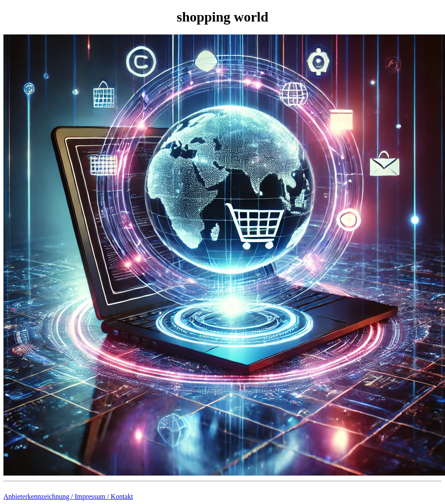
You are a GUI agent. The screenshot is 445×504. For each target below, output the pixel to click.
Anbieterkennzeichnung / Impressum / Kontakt (68, 496)
